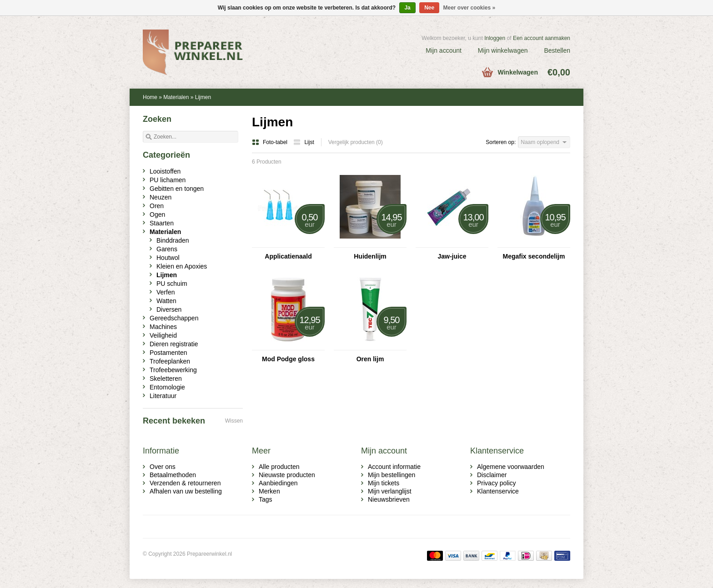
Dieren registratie (174, 344)
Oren (157, 206)
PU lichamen (168, 180)
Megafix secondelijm (534, 256)
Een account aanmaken (542, 38)
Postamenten (168, 353)
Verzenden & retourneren (185, 483)
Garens (167, 249)
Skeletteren (166, 379)
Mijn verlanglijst (390, 491)
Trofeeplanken (170, 361)
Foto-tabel (270, 142)
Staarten (162, 223)
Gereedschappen (174, 318)
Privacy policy (497, 483)
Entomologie (167, 387)
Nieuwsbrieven (389, 499)
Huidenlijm (370, 256)
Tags (266, 499)
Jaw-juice (452, 256)
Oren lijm (370, 359)
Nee (429, 8)
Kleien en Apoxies (182, 266)
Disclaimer (492, 475)
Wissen (234, 421)
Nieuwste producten (287, 475)
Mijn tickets (384, 483)
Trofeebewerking (173, 370)
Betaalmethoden (173, 475)
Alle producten (279, 467)
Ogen (157, 214)
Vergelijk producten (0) (356, 142)
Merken (269, 491)
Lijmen (203, 97)
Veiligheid (163, 335)
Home (150, 97)
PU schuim (172, 284)
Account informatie (394, 467)
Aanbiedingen (278, 483)
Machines (163, 327)
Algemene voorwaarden (511, 467)
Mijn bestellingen (392, 475)
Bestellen (557, 50)
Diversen (169, 309)
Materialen (176, 97)
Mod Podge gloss (288, 359)
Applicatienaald (288, 256)
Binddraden (173, 240)
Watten (166, 301)
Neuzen (161, 197)
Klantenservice (498, 491)
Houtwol (168, 258)
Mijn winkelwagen (503, 50)
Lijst (304, 142)
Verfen (166, 292)
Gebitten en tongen (177, 189)
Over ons (163, 467)
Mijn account (444, 50)
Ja (407, 8)
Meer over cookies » (469, 8)
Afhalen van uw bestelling (186, 491)
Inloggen (495, 38)
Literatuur (163, 396)
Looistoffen (165, 171)
